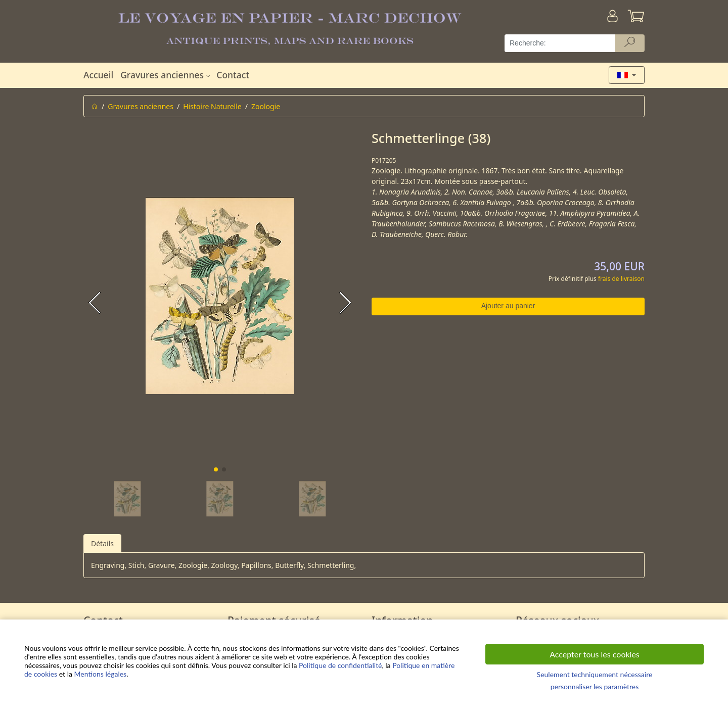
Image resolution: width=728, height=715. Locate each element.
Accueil (98, 75)
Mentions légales (101, 674)
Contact (233, 75)
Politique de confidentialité (340, 665)
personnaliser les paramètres (595, 686)
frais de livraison (621, 279)
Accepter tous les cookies (595, 654)
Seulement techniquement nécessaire (595, 674)
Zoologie (266, 106)
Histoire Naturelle (212, 106)
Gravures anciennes (167, 75)
